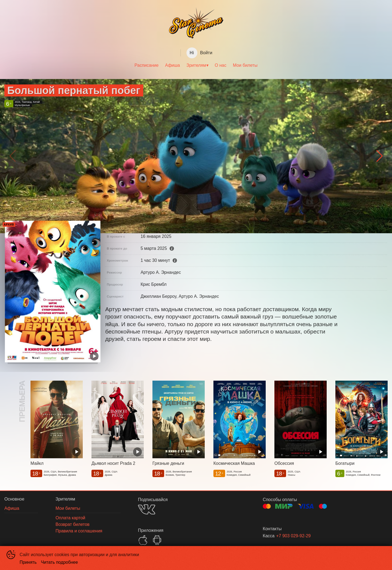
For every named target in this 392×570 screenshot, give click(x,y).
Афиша (172, 65)
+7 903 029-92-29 (293, 536)
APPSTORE (143, 540)
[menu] (196, 65)
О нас (221, 65)
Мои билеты (245, 65)
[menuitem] (146, 65)
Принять (28, 562)
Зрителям (196, 65)
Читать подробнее (60, 562)
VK (147, 509)
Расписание (146, 65)
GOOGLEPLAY (157, 540)
